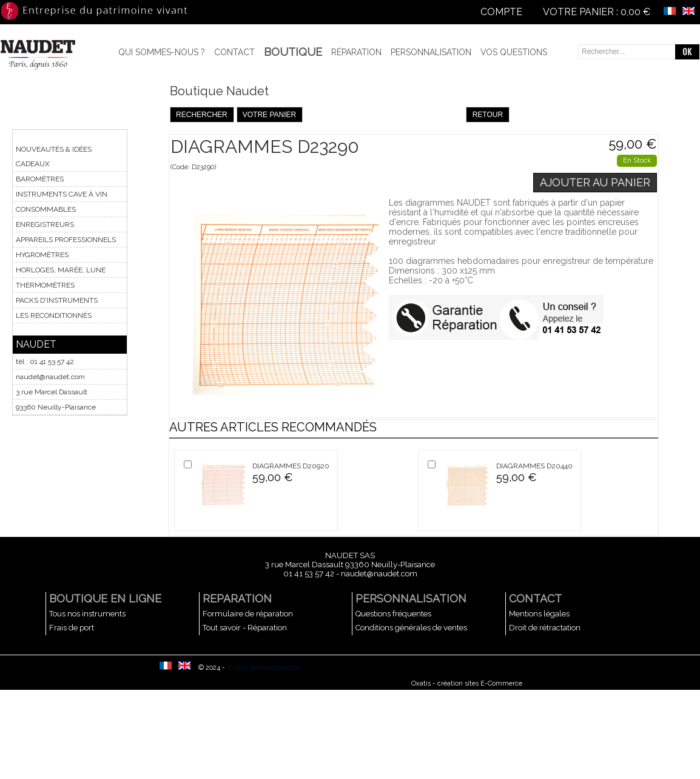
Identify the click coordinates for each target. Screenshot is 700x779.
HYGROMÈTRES (42, 255)
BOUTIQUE (293, 52)
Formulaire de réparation (248, 614)
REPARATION (237, 599)
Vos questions (514, 52)
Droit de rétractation (545, 628)
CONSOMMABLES (46, 209)
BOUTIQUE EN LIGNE (105, 599)
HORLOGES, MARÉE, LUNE (61, 270)
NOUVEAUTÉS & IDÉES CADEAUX (54, 157)
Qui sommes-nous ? (162, 52)
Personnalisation (431, 52)
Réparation (356, 52)
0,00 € (635, 12)
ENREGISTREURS (45, 224)
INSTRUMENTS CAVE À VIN (62, 194)
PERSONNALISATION (411, 599)
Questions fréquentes (393, 614)
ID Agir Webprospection (264, 668)
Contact (234, 52)
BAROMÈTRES (40, 179)
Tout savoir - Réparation (245, 628)
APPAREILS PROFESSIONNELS (66, 240)
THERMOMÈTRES (45, 285)
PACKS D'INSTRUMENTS (57, 300)
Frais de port (72, 628)
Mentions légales (539, 614)
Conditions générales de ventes (411, 628)
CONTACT (535, 599)
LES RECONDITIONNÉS (54, 315)
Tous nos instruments (87, 614)
